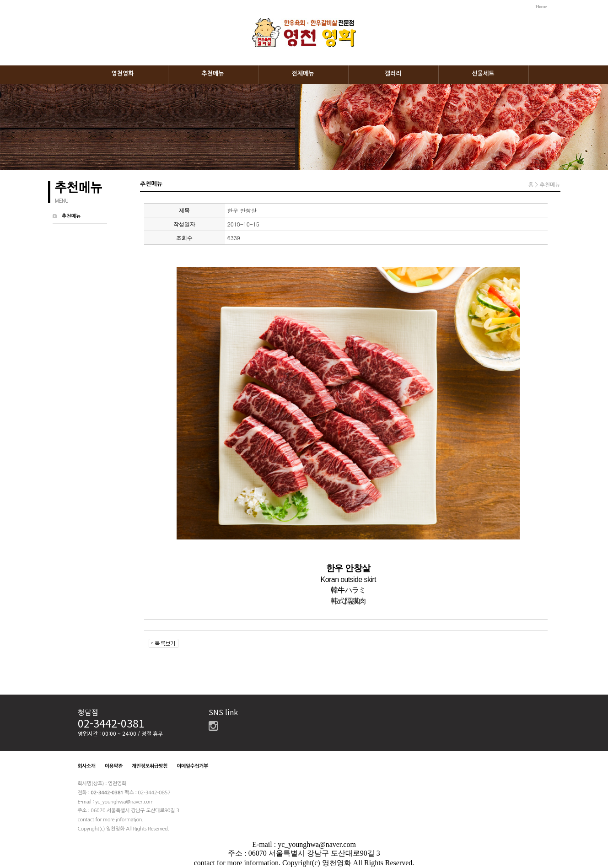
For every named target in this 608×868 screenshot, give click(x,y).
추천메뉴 (213, 73)
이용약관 (114, 766)
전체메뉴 (303, 73)
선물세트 (483, 73)
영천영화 (123, 73)
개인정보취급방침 (150, 766)
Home (541, 6)
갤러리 (393, 73)
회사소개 (87, 766)
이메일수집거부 (192, 766)
